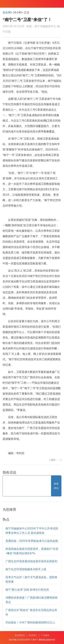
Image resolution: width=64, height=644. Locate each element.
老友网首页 (20, 635)
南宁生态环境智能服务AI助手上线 (26, 569)
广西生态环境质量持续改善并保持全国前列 (31, 561)
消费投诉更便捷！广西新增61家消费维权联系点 (32, 600)
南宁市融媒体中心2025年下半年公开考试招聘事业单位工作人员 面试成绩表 (32, 531)
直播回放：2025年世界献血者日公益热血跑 (32, 541)
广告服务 (45, 635)
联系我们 (33, 635)
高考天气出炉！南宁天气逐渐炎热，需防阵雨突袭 (31, 579)
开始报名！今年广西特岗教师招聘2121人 (30, 622)
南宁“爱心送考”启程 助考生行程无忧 (27, 590)
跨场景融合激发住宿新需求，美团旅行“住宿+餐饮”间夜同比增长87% (32, 551)
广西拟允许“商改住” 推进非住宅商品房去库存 (31, 612)
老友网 (7, 12)
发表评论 (56, 486)
